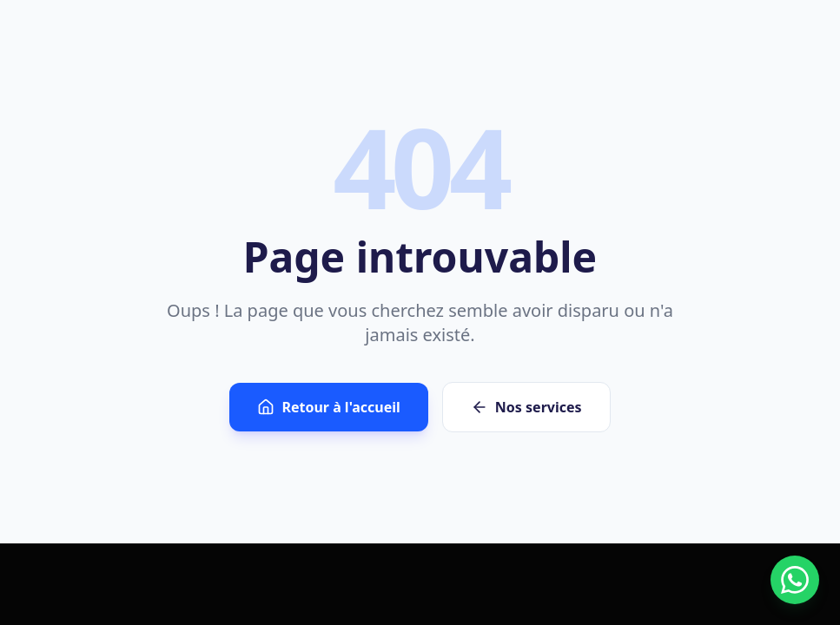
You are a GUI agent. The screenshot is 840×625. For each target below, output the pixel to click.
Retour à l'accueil (328, 407)
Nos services (526, 407)
